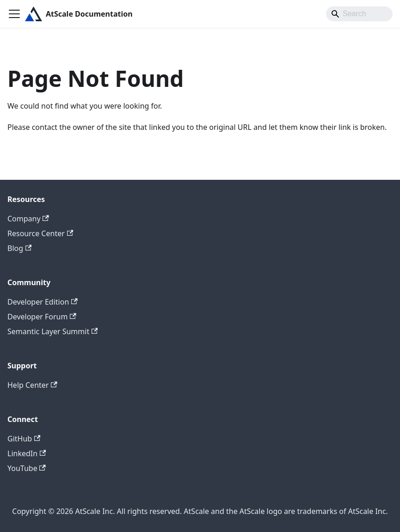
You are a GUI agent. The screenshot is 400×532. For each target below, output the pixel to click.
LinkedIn (27, 453)
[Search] (359, 14)
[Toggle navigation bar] (14, 14)
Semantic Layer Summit (52, 331)
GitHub (24, 439)
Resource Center (40, 233)
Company (28, 219)
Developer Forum (42, 317)
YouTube (27, 468)
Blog (19, 248)
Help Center (32, 385)
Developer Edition (43, 302)
